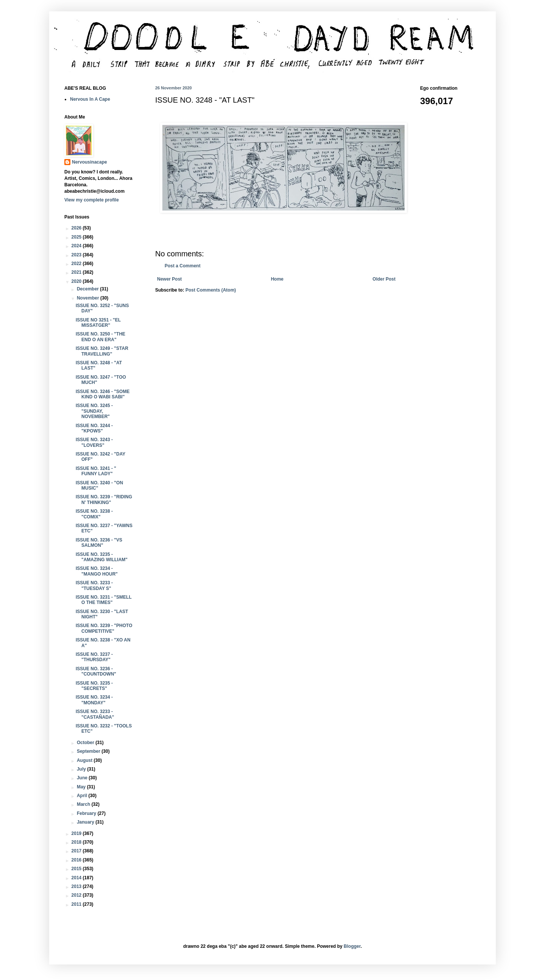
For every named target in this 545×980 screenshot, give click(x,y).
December (88, 289)
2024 (77, 246)
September (89, 751)
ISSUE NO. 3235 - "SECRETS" (94, 686)
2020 (77, 281)
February (87, 813)
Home (277, 279)
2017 (77, 851)
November (89, 298)
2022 (77, 264)
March (84, 804)
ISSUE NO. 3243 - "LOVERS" (94, 442)
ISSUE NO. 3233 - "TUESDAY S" (94, 585)
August (85, 760)
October (86, 743)
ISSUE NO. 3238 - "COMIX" (94, 514)
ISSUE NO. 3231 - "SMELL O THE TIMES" (104, 600)
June (83, 778)
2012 (77, 895)
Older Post (384, 279)
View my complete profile (92, 200)
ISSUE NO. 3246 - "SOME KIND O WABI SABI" (103, 394)
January (86, 822)
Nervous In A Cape (90, 99)
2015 (77, 869)
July (82, 769)
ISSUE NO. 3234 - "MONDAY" (94, 700)
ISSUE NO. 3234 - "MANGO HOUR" (97, 571)
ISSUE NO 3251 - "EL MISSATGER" (98, 323)
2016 (77, 860)
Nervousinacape (90, 162)
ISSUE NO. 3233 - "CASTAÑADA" (95, 714)
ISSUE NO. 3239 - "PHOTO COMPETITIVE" (104, 628)
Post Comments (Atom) (211, 290)
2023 (77, 255)
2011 (77, 904)
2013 (77, 886)
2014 (77, 878)
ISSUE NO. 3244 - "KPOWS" (94, 428)
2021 (77, 272)
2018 (77, 842)
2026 (77, 228)
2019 (77, 833)
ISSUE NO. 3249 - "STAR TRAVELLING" (102, 351)
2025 (77, 237)
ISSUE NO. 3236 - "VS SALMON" (99, 543)
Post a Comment (183, 266)
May (82, 787)
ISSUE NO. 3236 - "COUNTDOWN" (96, 671)
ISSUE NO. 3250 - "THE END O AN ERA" (100, 337)
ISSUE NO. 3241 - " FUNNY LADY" (96, 471)
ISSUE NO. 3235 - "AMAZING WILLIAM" (102, 557)
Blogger (352, 946)
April (83, 796)
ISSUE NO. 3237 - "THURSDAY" (94, 657)
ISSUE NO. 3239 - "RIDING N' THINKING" (104, 499)
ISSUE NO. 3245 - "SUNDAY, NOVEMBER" (94, 411)
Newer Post (169, 279)
